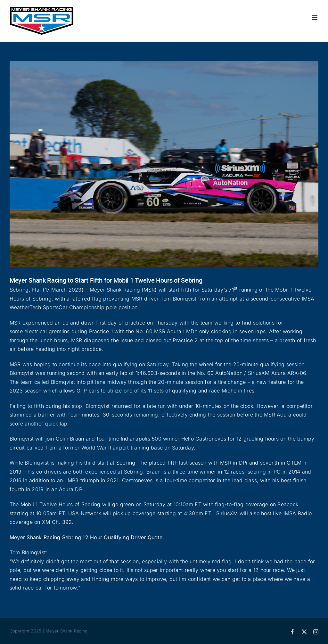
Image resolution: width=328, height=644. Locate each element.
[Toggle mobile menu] (315, 18)
